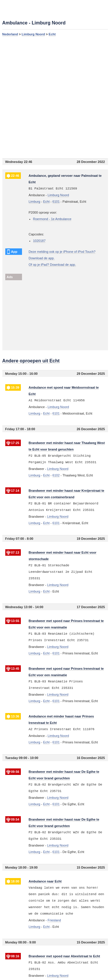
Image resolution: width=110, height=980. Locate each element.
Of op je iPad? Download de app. (52, 265)
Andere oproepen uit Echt (31, 361)
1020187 (39, 241)
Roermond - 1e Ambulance (52, 219)
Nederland (10, 34)
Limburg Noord (33, 34)
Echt (52, 34)
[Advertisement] (55, 97)
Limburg (35, 202)
